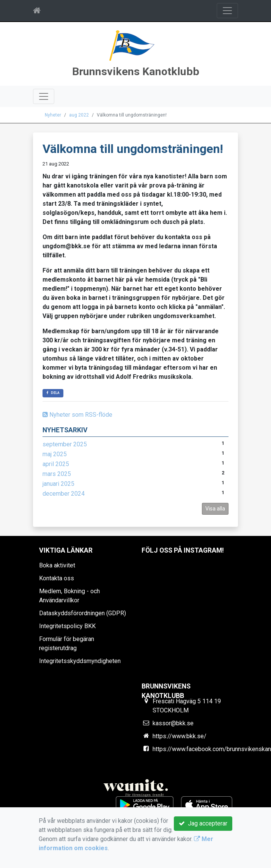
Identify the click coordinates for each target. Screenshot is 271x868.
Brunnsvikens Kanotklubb (136, 72)
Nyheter (53, 115)
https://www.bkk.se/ (180, 736)
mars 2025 (57, 474)
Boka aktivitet (57, 565)
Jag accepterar (203, 823)
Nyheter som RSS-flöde (77, 415)
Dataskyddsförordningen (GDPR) (83, 613)
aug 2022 (79, 115)
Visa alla (215, 509)
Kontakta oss (57, 578)
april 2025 (56, 464)
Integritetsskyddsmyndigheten (80, 661)
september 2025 (65, 444)
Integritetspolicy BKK (67, 626)
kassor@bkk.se (173, 723)
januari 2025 (58, 484)
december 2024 (64, 494)
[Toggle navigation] (227, 11)
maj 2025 (55, 454)
